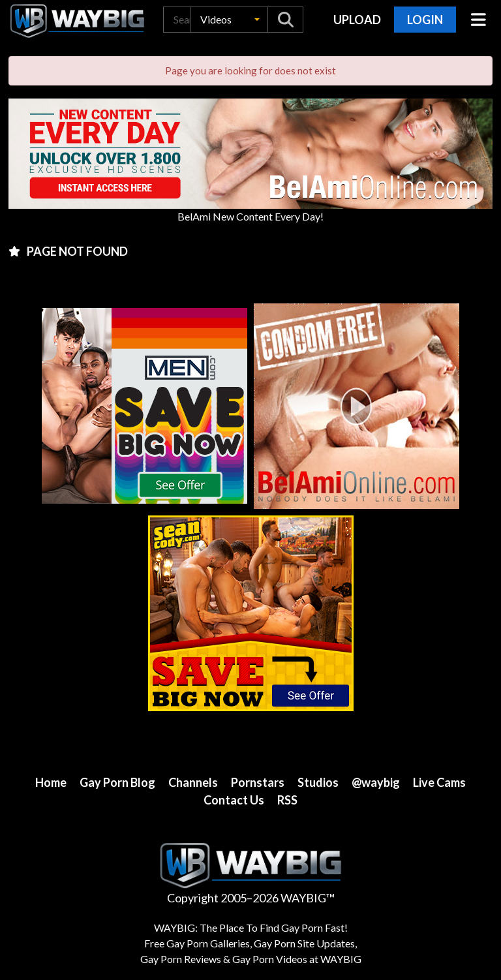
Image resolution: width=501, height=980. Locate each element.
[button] (229, 20)
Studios (318, 782)
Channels (193, 782)
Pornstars (258, 782)
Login (425, 20)
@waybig (376, 782)
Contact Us (234, 800)
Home (51, 782)
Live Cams (439, 782)
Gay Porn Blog (117, 782)
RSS (287, 800)
